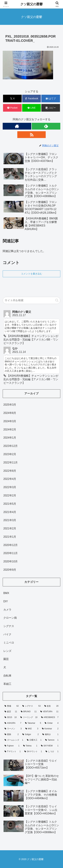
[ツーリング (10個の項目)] (29, 717)
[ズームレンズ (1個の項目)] (14, 740)
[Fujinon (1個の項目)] (12, 746)
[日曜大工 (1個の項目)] (34, 740)
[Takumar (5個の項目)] (33, 723)
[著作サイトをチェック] (17, 126)
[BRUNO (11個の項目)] (29, 712)
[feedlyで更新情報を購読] (46, 126)
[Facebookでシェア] (32, 99)
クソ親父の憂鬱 (32, 4)
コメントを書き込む (32, 274)
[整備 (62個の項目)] (12, 706)
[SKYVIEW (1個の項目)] (50, 746)
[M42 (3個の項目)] (32, 729)
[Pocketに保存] (12, 108)
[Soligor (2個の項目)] (30, 735)
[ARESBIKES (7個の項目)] (50, 717)
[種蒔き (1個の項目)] (50, 735)
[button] (51, 108)
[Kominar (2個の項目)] (50, 729)
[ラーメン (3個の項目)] (13, 729)
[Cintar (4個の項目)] (52, 723)
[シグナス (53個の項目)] (31, 706)
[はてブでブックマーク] (51, 99)
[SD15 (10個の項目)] (11, 717)
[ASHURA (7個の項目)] (13, 723)
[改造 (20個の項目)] (51, 706)
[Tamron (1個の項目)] (52, 740)
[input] (32, 300)
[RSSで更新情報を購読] (32, 135)
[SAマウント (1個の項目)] (33, 752)
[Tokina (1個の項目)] (30, 746)
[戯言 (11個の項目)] (11, 712)
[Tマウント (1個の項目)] (13, 752)
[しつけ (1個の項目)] (52, 752)
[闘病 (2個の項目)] (12, 735)
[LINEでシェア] (32, 108)
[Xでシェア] (12, 99)
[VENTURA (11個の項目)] (49, 712)
